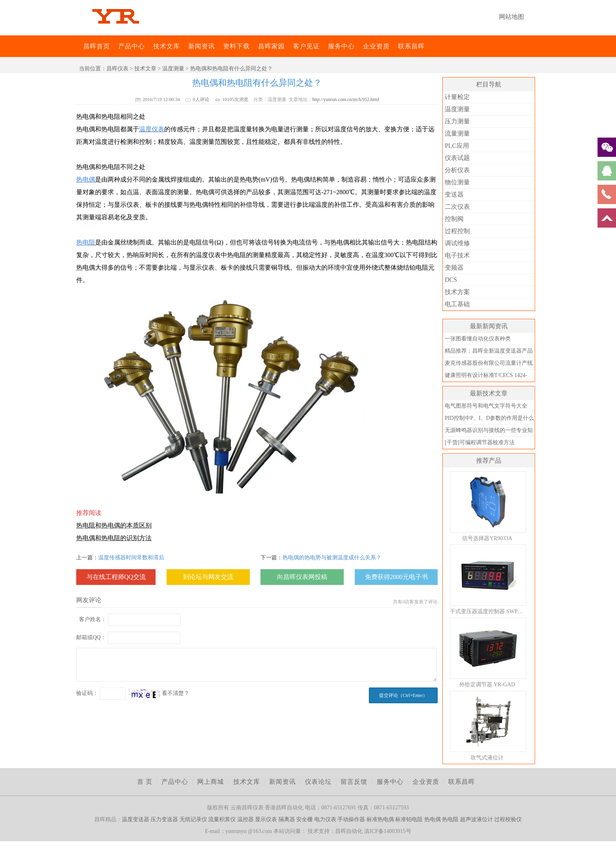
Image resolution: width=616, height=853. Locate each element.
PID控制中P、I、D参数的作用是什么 (489, 418)
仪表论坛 (318, 782)
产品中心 (132, 46)
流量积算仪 (222, 819)
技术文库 (167, 46)
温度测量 (173, 69)
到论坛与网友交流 (208, 577)
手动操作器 (351, 819)
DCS (451, 280)
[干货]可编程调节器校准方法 (479, 442)
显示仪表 (266, 819)
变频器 (454, 267)
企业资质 (376, 46)
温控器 (246, 819)
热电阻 (450, 819)
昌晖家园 (271, 46)
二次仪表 (457, 207)
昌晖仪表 (117, 69)
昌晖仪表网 (78, 46)
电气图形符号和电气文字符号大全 (486, 406)
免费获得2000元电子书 (396, 577)
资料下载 (236, 46)
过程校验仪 (508, 819)
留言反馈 (354, 782)
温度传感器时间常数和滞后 (131, 558)
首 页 (145, 782)
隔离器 (287, 819)
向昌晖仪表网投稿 (302, 577)
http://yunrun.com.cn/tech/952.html (346, 99)
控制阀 (454, 219)
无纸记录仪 (193, 819)
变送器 (454, 194)
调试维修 (457, 243)
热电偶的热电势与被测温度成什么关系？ (332, 558)
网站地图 (511, 17)
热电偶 (433, 819)
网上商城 (211, 782)
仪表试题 (457, 158)
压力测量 (457, 121)
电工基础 (457, 304)
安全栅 (304, 819)
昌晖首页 (97, 46)
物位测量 (457, 182)
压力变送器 (164, 819)
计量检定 (457, 97)
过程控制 (457, 231)
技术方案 (457, 292)
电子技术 (457, 255)
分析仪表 (457, 170)
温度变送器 (136, 819)
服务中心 (341, 46)
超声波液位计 (477, 819)
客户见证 (306, 46)
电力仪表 (325, 819)
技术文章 (145, 69)
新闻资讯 (202, 46)
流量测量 (457, 133)
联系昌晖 (411, 46)
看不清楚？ (159, 693)
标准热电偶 (380, 819)
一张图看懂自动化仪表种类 (478, 339)
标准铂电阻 (409, 819)
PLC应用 (457, 146)
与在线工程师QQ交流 (116, 577)
